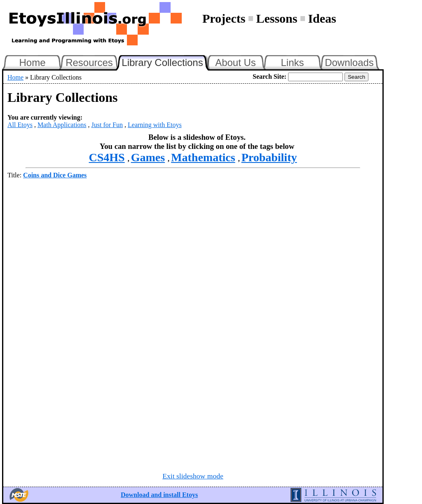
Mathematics (203, 157)
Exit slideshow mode (193, 476)
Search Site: (270, 77)
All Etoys (20, 125)
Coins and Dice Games (55, 175)
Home (32, 62)
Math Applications (62, 125)
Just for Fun (107, 125)
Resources (89, 62)
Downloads (349, 62)
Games (148, 157)
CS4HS (107, 157)
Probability (269, 157)
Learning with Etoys (155, 125)
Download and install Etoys (159, 495)
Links (292, 62)
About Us (236, 62)
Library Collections (166, 61)
